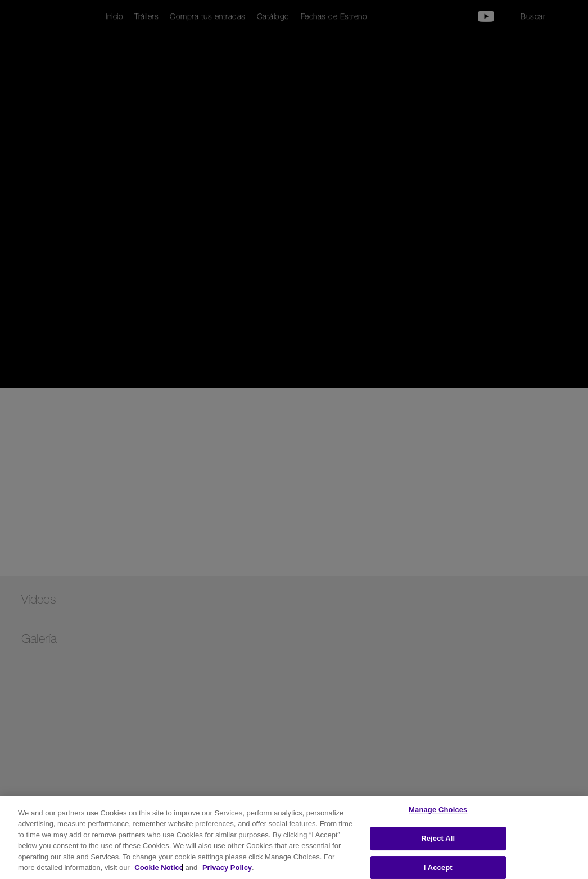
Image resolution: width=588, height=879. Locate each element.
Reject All (438, 838)
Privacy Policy (227, 867)
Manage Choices (438, 810)
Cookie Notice (159, 867)
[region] (294, 838)
